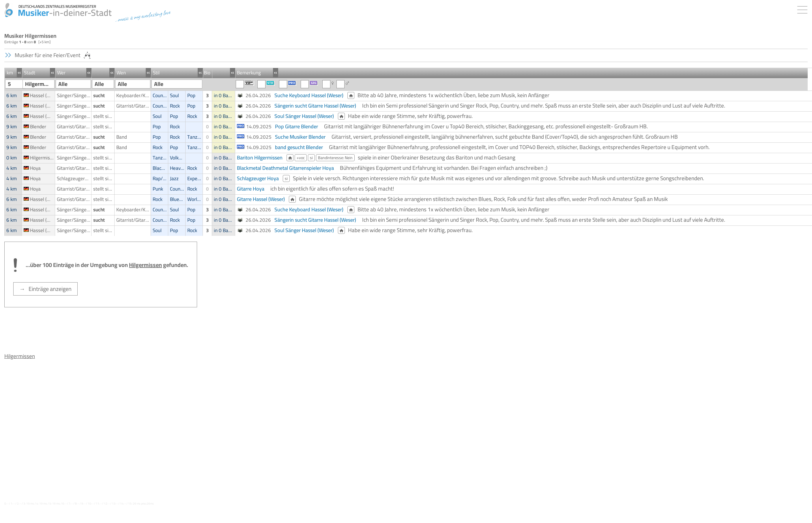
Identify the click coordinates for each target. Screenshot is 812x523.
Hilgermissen (20, 356)
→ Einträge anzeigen (45, 289)
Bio (207, 73)
